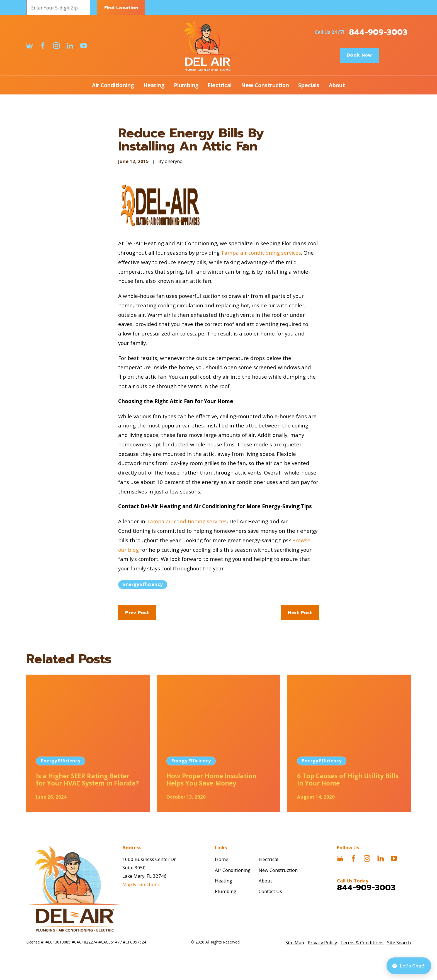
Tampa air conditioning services (261, 253)
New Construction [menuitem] (265, 85)
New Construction (278, 870)
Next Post (300, 613)
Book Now (359, 55)
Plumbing (226, 891)
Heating (224, 881)
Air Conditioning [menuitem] (113, 85)
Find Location (121, 8)
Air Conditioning (233, 870)
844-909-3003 (378, 32)
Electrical (269, 859)
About (265, 881)
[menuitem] (295, 943)
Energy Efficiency (143, 584)
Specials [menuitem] (309, 85)
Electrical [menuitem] (220, 85)
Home (222, 859)
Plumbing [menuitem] (186, 85)
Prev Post (137, 613)
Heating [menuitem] (154, 85)
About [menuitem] (337, 85)
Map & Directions (141, 884)
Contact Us (270, 891)
